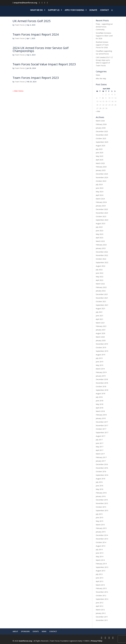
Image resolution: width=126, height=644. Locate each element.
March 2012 (100, 610)
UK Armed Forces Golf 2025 (32, 21)
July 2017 (99, 440)
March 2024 (100, 199)
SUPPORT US (54, 10)
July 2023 (99, 227)
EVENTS (36, 631)
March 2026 (100, 121)
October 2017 (101, 429)
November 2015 (102, 503)
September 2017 (102, 432)
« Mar (98, 111)
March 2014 (100, 560)
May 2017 (100, 447)
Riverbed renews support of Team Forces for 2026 (102, 45)
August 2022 (101, 266)
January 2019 (101, 376)
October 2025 (101, 138)
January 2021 (101, 330)
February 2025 (101, 167)
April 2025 (100, 160)
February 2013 (101, 588)
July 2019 (99, 358)
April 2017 (100, 450)
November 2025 (102, 135)
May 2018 (100, 404)
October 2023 (101, 216)
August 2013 (101, 571)
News (98, 75)
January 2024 (101, 206)
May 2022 (100, 277)
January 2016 (101, 496)
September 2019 (102, 351)
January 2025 (101, 170)
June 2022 (100, 273)
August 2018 (101, 393)
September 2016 (102, 475)
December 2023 (102, 209)
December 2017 (102, 422)
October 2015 (101, 507)
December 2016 (102, 464)
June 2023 (100, 231)
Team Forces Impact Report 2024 (36, 34)
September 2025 (102, 142)
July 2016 (99, 482)
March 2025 (100, 163)
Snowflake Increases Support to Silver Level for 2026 (104, 36)
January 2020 (101, 340)
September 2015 (102, 510)
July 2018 (99, 397)
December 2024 (102, 174)
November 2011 (102, 620)
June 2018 (100, 401)
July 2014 (99, 549)
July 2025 (99, 149)
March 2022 (100, 284)
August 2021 (101, 308)
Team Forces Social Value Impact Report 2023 (44, 64)
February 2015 (101, 528)
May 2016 (100, 489)
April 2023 (100, 238)
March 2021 (100, 323)
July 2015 (99, 514)
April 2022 (100, 280)
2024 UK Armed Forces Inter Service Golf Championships (41, 49)
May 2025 (100, 156)
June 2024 (100, 188)
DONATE (93, 10)
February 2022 (101, 287)
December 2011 (102, 617)
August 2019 (101, 355)
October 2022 (101, 259)
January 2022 (101, 291)
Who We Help (101, 79)
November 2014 (102, 539)
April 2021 (100, 319)
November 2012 (102, 592)
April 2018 (100, 408)
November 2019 (102, 344)
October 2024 (101, 181)
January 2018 (101, 418)
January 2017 (101, 461)
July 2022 (99, 270)
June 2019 (100, 362)
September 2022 (102, 262)
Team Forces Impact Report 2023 (36, 78)
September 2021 (102, 305)
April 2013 (100, 581)
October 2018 (101, 386)
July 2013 (99, 574)
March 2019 (100, 369)
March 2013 (100, 585)
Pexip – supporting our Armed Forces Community (104, 27)
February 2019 (101, 372)
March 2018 (100, 411)
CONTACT (104, 10)
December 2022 (102, 252)
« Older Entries (18, 91)
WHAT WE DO (36, 10)
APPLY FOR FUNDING (74, 10)
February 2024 (101, 202)
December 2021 (102, 294)
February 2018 (101, 415)
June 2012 (100, 603)
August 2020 (101, 333)
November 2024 (102, 177)
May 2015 (100, 521)
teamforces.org (25, 641)
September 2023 (102, 220)
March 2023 (100, 241)
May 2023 (100, 234)
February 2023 (101, 245)
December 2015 (102, 500)
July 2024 (99, 184)
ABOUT (15, 631)
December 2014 (102, 535)
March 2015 (100, 525)
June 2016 (100, 486)
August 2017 (101, 436)
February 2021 (101, 326)
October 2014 (101, 542)
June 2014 (100, 553)
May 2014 (100, 557)
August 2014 (101, 546)
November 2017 (102, 425)
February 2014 (101, 564)
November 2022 (102, 255)
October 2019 (101, 347)
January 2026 (101, 128)
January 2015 (101, 532)
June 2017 (100, 443)
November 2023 (102, 213)
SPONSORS (25, 631)
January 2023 (101, 248)
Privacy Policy (97, 641)
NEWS (44, 631)
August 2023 (101, 223)
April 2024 (100, 195)
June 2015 (100, 518)
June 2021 (100, 316)
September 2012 (102, 599)
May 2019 (100, 365)
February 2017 (101, 457)
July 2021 (99, 312)
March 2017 (100, 454)
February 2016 (101, 493)
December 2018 (102, 379)
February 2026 (101, 124)
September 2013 (102, 567)
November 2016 (102, 468)
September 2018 (102, 390)
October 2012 (101, 596)
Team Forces (20, 25)
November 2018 (102, 383)
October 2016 (101, 471)
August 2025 (101, 146)
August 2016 (101, 479)
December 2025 (102, 131)
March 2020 (100, 337)
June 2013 (100, 578)
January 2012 (101, 613)
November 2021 (102, 298)
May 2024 (100, 192)
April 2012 (100, 606)
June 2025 (100, 153)
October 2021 (101, 301)
